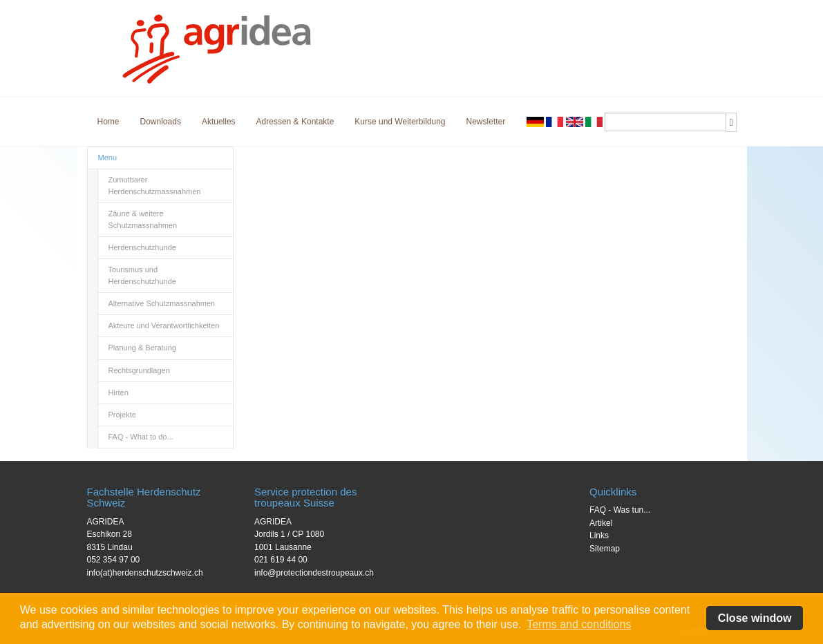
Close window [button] (755, 618)
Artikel (601, 523)
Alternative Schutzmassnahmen (162, 303)
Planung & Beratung (142, 348)
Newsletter (486, 122)
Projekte (122, 415)
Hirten (119, 392)
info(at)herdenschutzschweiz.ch (145, 573)
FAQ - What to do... (141, 437)
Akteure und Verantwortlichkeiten (164, 325)
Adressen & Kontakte (295, 122)
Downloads (161, 122)
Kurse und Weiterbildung (400, 122)
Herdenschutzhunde (142, 247)
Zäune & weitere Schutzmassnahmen (143, 219)
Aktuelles (219, 122)
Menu (108, 158)
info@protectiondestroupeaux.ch (314, 573)
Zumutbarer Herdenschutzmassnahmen (155, 186)
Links (599, 536)
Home (108, 122)
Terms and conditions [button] (579, 624)
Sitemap (605, 549)
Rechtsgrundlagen (139, 370)
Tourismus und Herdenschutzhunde (142, 275)
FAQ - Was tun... (620, 510)
